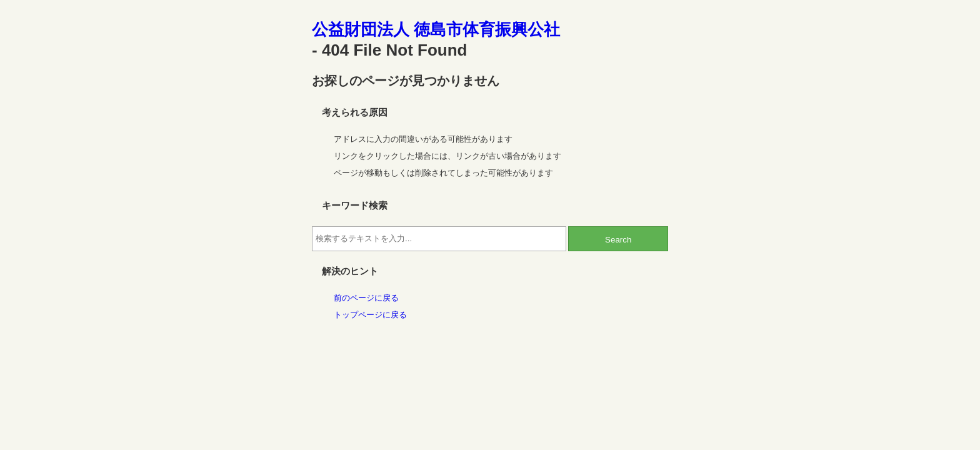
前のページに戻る (366, 298)
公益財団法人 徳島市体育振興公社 (436, 29)
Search (618, 240)
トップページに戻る (370, 315)
